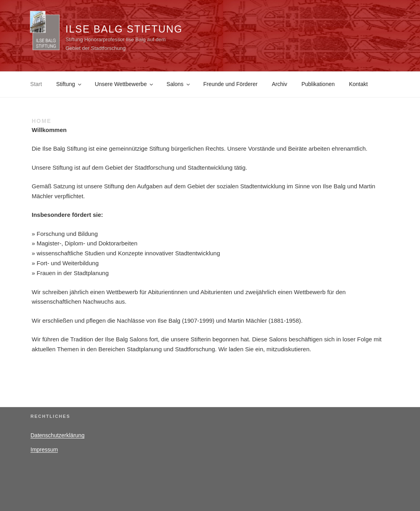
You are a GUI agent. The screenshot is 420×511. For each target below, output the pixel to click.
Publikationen (318, 84)
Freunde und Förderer (230, 84)
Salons (179, 84)
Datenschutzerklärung (57, 435)
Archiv (280, 84)
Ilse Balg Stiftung (124, 29)
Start (36, 84)
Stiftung (69, 84)
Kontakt (358, 84)
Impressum (44, 450)
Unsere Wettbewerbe (124, 84)
